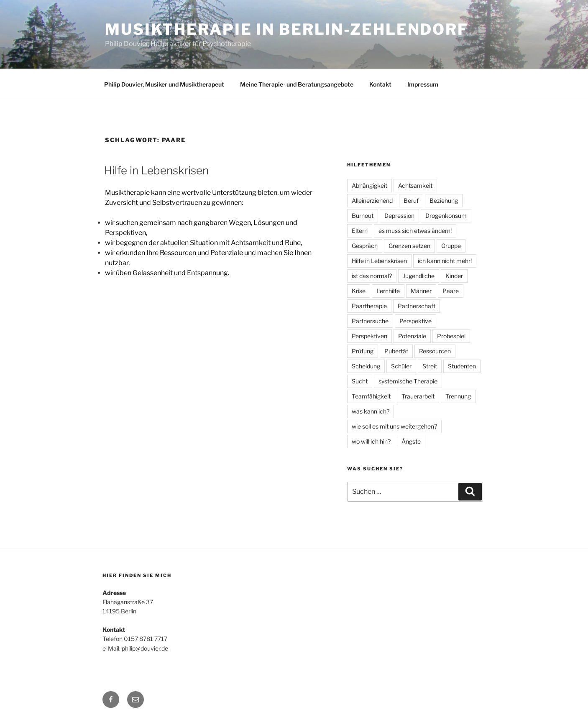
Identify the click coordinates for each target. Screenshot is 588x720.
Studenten (462, 366)
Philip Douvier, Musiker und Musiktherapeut (164, 84)
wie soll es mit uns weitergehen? (394, 426)
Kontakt (380, 84)
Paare (451, 291)
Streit (430, 366)
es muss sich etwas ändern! (415, 231)
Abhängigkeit (369, 185)
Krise (359, 291)
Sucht (360, 381)
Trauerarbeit (418, 396)
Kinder (454, 276)
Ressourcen (435, 351)
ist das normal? (372, 276)
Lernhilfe (388, 291)
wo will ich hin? (371, 441)
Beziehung (444, 200)
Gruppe (451, 246)
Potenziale (412, 336)
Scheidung (366, 366)
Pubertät (396, 351)
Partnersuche (370, 321)
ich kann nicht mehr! (445, 261)
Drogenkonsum (446, 216)
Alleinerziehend (372, 200)
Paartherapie (369, 306)
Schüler (401, 366)
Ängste (411, 441)
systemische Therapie (408, 381)
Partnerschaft (417, 306)
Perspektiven (369, 336)
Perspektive (415, 321)
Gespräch (365, 246)
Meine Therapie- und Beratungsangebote (297, 84)
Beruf (411, 200)
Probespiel (451, 336)
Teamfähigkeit (371, 396)
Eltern (360, 231)
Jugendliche (419, 276)
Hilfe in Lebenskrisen (156, 170)
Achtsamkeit (415, 185)
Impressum (423, 84)
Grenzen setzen (409, 246)
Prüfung (363, 351)
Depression (399, 216)
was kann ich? (371, 411)
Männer (421, 291)
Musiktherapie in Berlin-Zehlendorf (287, 29)
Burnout (363, 216)
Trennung (458, 396)
